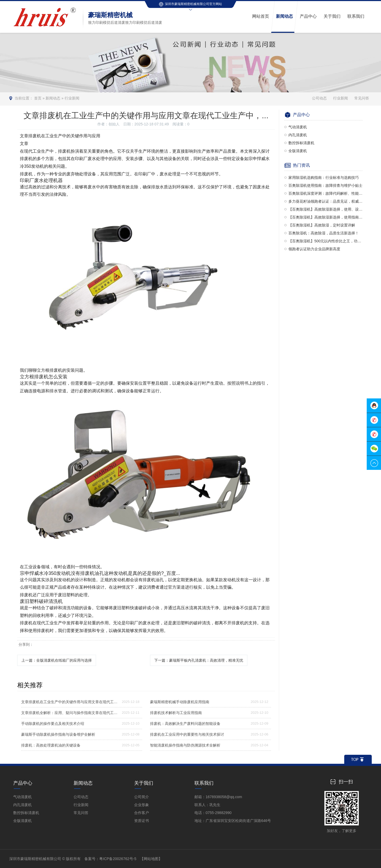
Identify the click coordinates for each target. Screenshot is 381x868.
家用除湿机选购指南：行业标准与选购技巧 (324, 178)
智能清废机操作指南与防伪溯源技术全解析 (185, 745)
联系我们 (204, 783)
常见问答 (362, 98)
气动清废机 (298, 127)
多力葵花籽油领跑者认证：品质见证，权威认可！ (325, 201)
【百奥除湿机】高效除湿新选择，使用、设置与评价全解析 (325, 209)
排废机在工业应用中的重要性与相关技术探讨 (187, 734)
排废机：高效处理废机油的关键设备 (51, 745)
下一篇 (199, 660)
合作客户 (142, 813)
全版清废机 (298, 151)
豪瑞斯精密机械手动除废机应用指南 (180, 702)
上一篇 (57, 660)
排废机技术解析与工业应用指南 (176, 713)
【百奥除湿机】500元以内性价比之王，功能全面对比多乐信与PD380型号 (325, 241)
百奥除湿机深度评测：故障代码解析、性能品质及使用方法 (325, 193)
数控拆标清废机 (301, 143)
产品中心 (23, 783)
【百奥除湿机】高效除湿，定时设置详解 (322, 225)
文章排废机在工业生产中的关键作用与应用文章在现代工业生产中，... (70, 702)
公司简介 (142, 797)
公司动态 (319, 98)
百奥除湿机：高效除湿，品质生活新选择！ (324, 233)
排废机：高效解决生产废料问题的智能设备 (185, 724)
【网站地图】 (151, 859)
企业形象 (142, 805)
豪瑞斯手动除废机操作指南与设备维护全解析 (58, 734)
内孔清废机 (298, 135)
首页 (38, 98)
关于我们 (144, 783)
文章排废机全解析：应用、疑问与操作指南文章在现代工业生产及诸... (70, 713)
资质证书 (142, 821)
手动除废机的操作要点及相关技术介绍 (53, 724)
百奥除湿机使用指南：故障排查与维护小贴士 (325, 185)
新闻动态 (53, 98)
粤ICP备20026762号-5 (118, 859)
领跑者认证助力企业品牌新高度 (314, 249)
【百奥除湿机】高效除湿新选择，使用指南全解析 (325, 217)
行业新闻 (72, 98)
